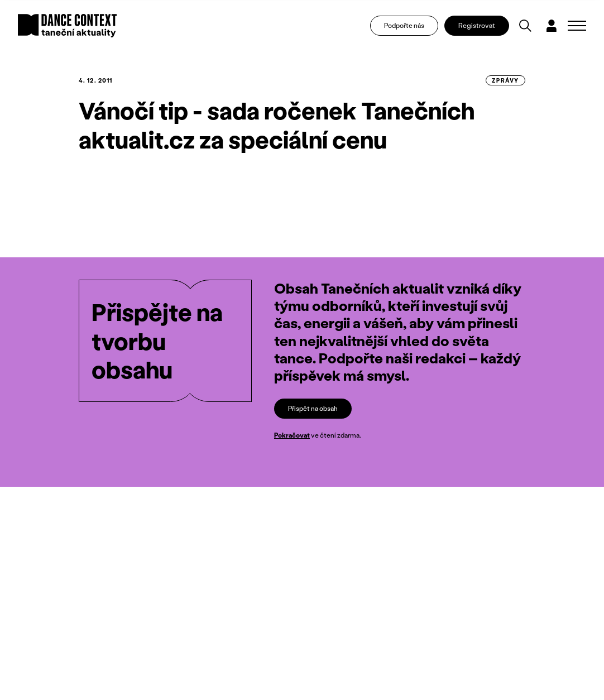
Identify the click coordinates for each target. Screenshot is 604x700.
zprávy (505, 80)
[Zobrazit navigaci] (577, 26)
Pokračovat (292, 436)
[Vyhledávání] (525, 26)
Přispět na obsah (313, 408)
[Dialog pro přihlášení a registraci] (552, 26)
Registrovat (477, 25)
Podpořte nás (404, 25)
